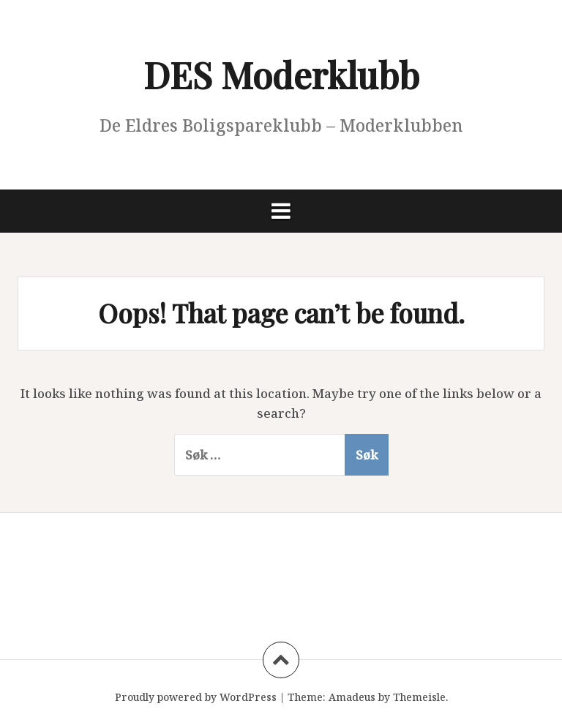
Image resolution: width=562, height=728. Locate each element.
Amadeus (352, 697)
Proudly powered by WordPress (196, 697)
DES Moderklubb (281, 74)
